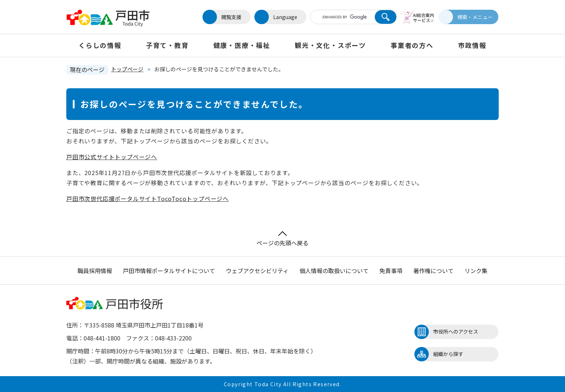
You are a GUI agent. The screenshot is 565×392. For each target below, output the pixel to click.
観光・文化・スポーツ (330, 45)
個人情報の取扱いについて (334, 271)
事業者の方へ (412, 45)
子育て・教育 (167, 45)
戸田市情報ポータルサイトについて (169, 271)
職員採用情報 (95, 271)
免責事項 (391, 271)
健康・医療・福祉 (242, 45)
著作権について (433, 271)
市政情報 (472, 45)
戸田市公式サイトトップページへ (112, 157)
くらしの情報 (100, 45)
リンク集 (476, 271)
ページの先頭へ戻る (282, 239)
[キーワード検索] (341, 17)
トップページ (127, 69)
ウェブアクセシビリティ (257, 271)
